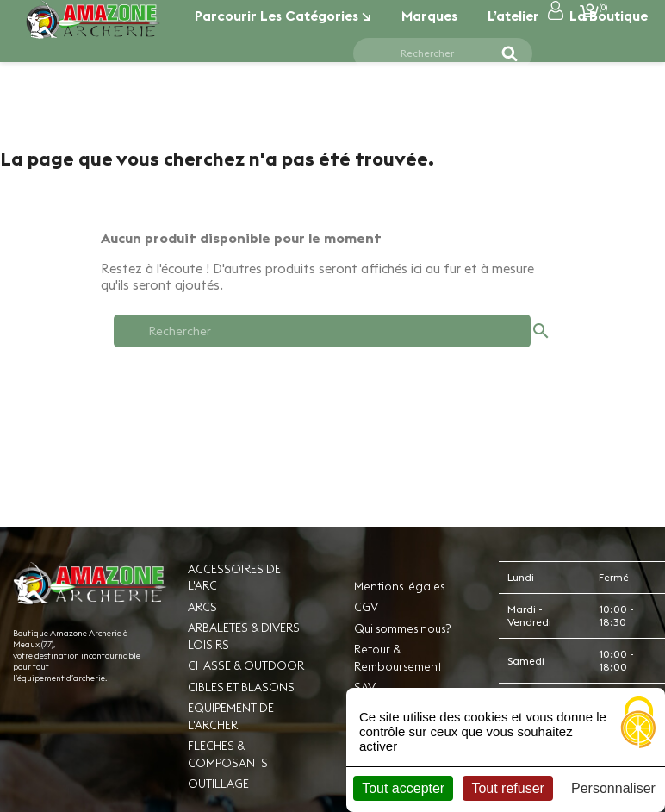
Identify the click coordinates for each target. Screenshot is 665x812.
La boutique (609, 16)
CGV (366, 607)
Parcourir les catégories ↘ (283, 16)
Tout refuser (507, 788)
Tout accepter (403, 788)
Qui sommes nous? (402, 628)
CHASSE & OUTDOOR (246, 665)
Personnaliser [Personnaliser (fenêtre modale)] (613, 788)
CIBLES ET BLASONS (241, 687)
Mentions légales (399, 586)
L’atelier (513, 16)
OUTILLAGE (218, 784)
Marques (429, 16)
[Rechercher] (432, 53)
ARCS (202, 607)
